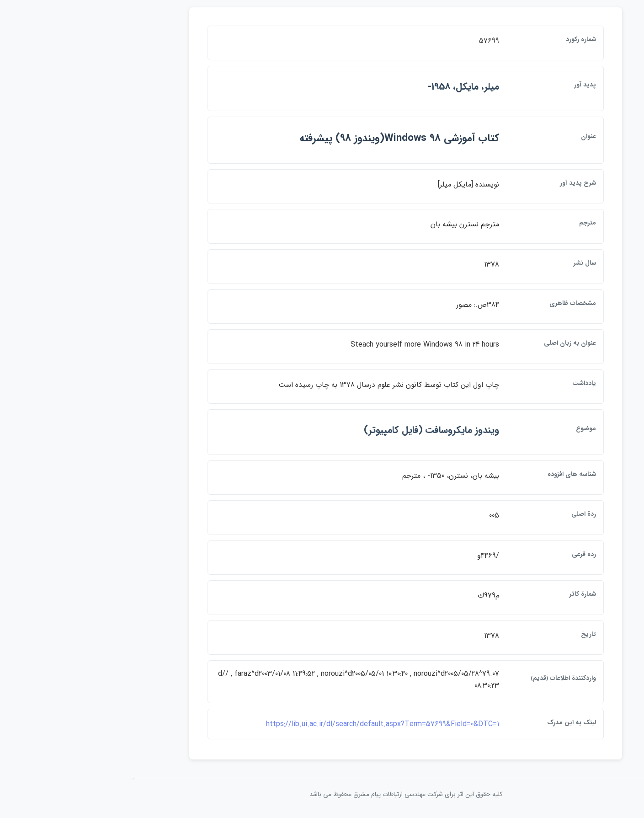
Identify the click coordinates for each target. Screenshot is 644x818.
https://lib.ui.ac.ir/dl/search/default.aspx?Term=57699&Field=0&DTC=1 (299, 724)
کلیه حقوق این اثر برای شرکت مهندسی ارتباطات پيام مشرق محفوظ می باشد (322, 794)
